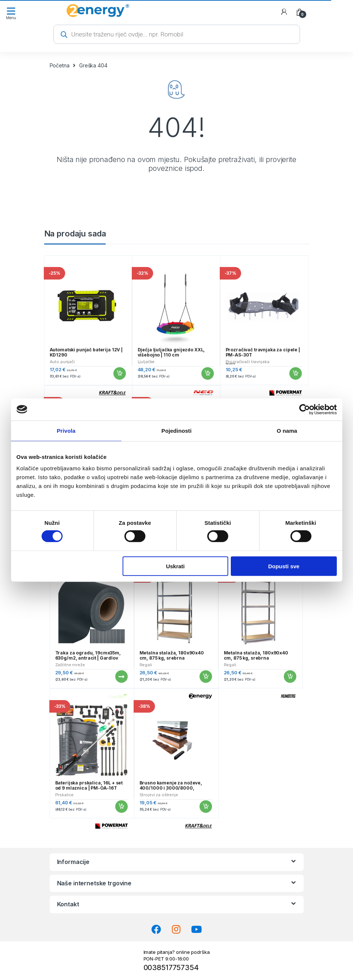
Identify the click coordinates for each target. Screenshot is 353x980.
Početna (60, 65)
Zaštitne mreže (70, 665)
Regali (146, 665)
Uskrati (175, 566)
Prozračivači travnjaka (248, 362)
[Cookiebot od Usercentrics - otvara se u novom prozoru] (305, 409)
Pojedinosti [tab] (177, 430)
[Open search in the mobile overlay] (177, 34)
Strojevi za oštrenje (159, 795)
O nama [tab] (287, 430)
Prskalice (65, 795)
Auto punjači (62, 362)
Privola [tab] (66, 430)
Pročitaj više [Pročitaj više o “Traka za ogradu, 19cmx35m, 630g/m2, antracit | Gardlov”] (121, 677)
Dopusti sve (284, 566)
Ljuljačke (146, 362)
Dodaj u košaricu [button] (119, 373)
